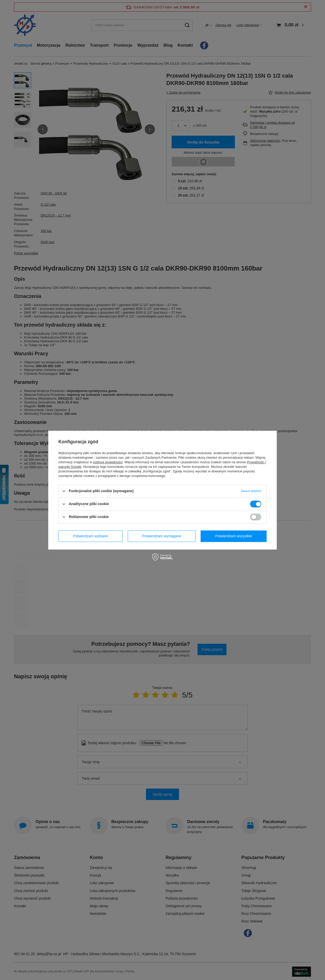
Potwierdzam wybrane (91, 536)
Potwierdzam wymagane (162, 536)
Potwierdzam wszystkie (234, 536)
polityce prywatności (108, 462)
